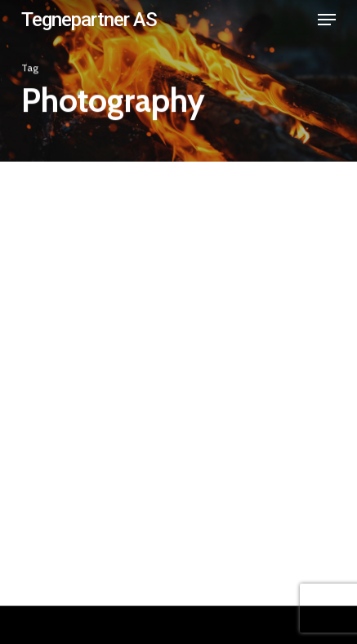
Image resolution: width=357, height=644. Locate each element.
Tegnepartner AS (89, 20)
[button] (327, 20)
